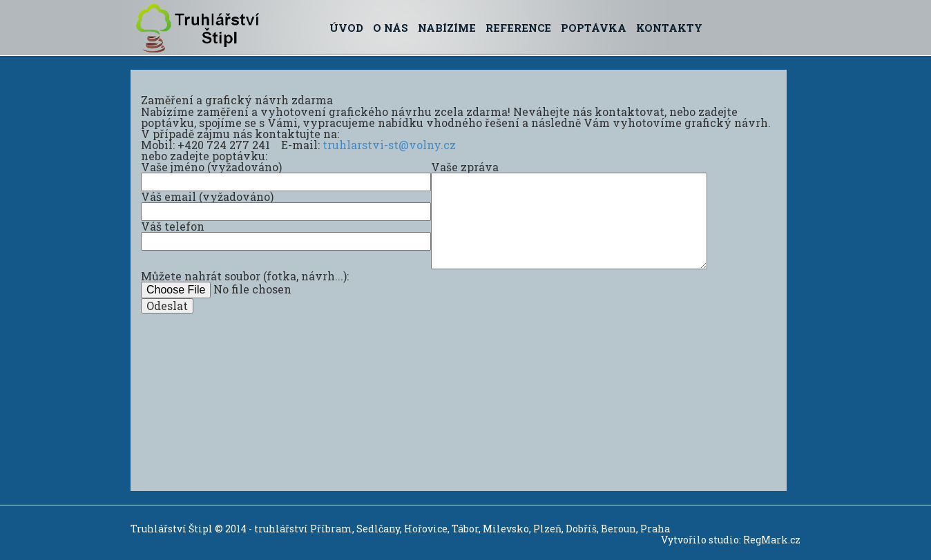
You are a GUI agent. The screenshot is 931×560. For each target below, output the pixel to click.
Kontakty (669, 28)
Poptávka (594, 28)
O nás (391, 28)
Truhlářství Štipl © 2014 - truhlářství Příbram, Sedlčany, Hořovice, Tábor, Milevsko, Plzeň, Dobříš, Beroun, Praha (400, 529)
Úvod (346, 28)
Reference (518, 28)
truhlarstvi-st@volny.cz (389, 145)
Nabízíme (447, 28)
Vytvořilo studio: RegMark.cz (731, 540)
